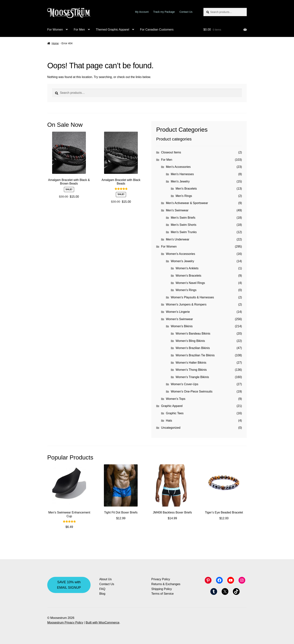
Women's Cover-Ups (185, 384)
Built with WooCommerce (102, 623)
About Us (106, 579)
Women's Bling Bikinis (190, 341)
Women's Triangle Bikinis (192, 377)
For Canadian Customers (157, 30)
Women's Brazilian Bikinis (193, 348)
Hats (169, 421)
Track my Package (164, 12)
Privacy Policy (161, 579)
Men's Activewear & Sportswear (187, 203)
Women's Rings (186, 290)
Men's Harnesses (182, 174)
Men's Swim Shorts (184, 225)
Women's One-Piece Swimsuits (192, 391)
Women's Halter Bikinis (191, 363)
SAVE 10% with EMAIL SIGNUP (69, 585)
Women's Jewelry (183, 261)
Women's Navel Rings (190, 283)
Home (55, 43)
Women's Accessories (181, 254)
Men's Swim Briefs (183, 218)
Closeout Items (171, 152)
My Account (142, 12)
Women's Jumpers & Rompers (186, 304)
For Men (79, 30)
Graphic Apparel (172, 406)
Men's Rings (184, 196)
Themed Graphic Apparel (112, 30)
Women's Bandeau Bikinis (193, 334)
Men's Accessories (178, 167)
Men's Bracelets (186, 189)
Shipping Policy (162, 589)
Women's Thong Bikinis (191, 370)
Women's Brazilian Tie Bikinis (195, 355)
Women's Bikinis (182, 326)
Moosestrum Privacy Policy (65, 623)
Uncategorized (171, 428)
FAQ (102, 589)
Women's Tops (176, 399)
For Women (55, 30)
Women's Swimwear (179, 319)
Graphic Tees (175, 413)
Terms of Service (162, 594)
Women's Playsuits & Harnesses (192, 297)
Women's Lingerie (178, 312)
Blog (102, 594)
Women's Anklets (187, 268)
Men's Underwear (178, 239)
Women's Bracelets (189, 276)
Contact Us (186, 12)
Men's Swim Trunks (184, 232)
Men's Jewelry (180, 181)
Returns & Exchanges (166, 584)
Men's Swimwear (177, 210)
